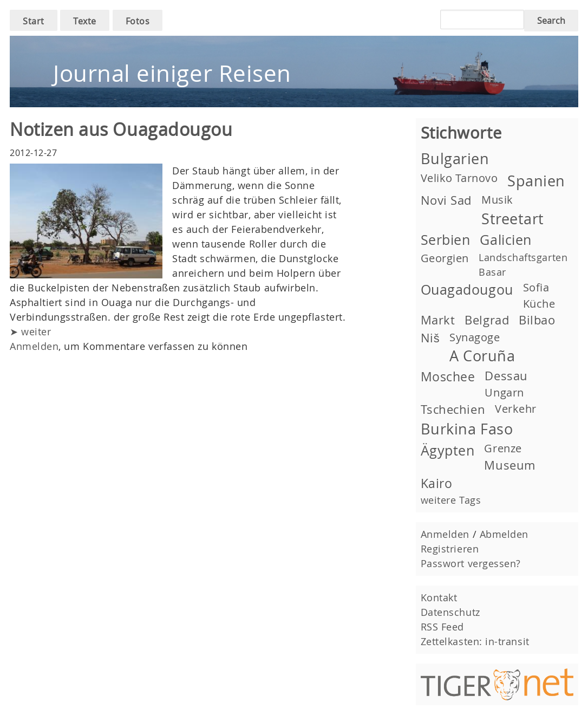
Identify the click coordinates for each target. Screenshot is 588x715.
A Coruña (482, 356)
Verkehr (516, 409)
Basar (492, 272)
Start (34, 21)
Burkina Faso (467, 429)
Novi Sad (446, 200)
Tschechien (453, 409)
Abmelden (504, 534)
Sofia (536, 287)
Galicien (505, 240)
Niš (430, 338)
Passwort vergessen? (471, 563)
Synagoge (475, 337)
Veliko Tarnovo (459, 178)
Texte (85, 21)
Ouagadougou (467, 290)
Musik (497, 200)
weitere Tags (451, 500)
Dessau (506, 376)
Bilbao (537, 320)
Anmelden (34, 346)
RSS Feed (442, 627)
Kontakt (439, 597)
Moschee (448, 376)
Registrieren (450, 549)
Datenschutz (450, 612)
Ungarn (504, 392)
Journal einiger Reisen (172, 73)
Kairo (437, 483)
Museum (509, 465)
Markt (438, 320)
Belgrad (487, 320)
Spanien (536, 181)
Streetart (513, 219)
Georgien (445, 258)
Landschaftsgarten (523, 257)
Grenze (503, 448)
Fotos (138, 21)
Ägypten (448, 450)
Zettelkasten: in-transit (475, 641)
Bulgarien (455, 159)
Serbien (446, 240)
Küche (539, 304)
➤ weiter (30, 331)
